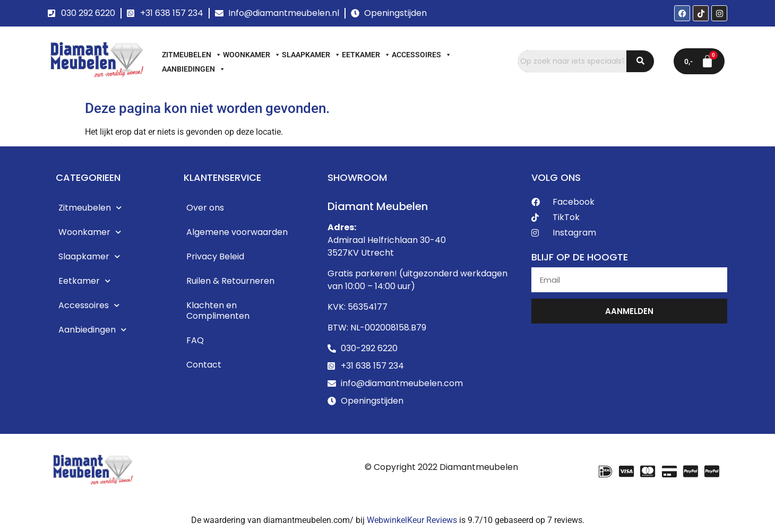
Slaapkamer (311, 55)
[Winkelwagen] (699, 61)
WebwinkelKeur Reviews (412, 520)
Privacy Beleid (215, 256)
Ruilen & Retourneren (230, 281)
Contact (204, 365)
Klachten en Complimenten (218, 311)
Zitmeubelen (192, 55)
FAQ (195, 340)
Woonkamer (252, 55)
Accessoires (422, 55)
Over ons (205, 208)
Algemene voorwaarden (237, 232)
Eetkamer (366, 55)
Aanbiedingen (194, 69)
